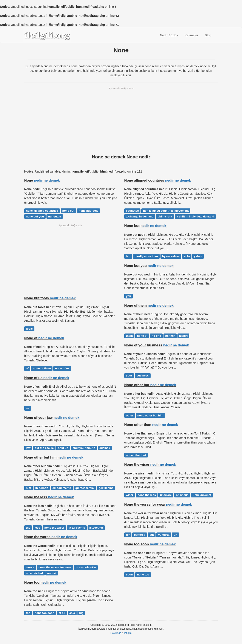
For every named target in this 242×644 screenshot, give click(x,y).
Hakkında (116, 633)
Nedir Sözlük (169, 35)
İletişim (128, 633)
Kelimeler (191, 35)
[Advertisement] (121, 120)
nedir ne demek (47, 180)
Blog (208, 35)
